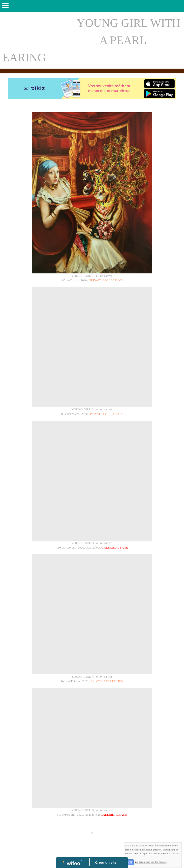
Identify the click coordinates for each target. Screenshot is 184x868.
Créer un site (106, 862)
